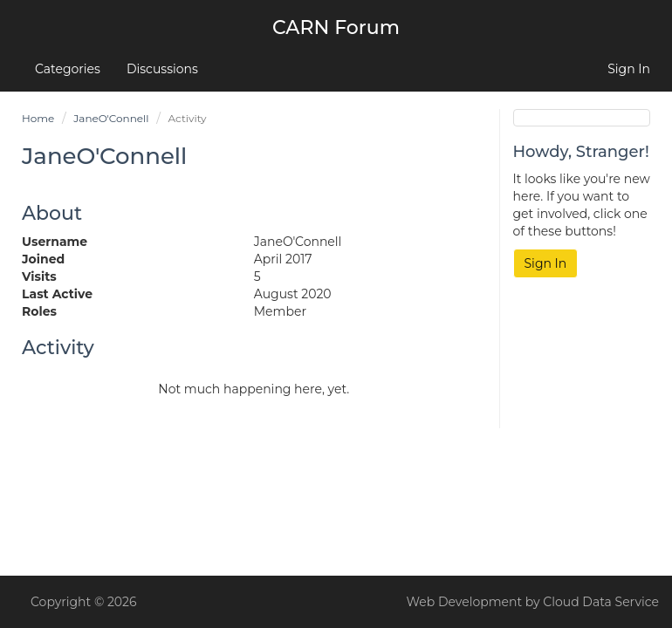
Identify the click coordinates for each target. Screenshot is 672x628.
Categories (68, 69)
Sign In (629, 69)
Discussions (162, 69)
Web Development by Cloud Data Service (533, 602)
